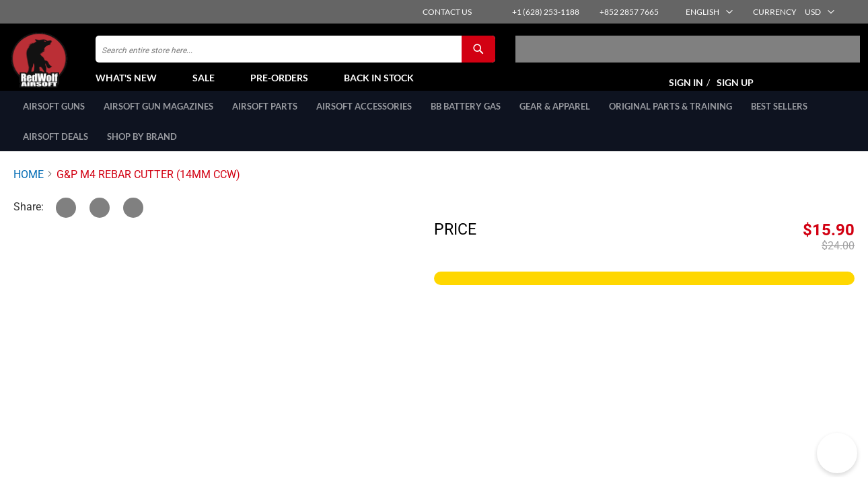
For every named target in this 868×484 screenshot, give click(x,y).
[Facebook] (100, 222)
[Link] (133, 222)
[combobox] (295, 57)
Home (29, 189)
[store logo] (71, 68)
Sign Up (735, 90)
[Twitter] (66, 222)
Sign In (686, 90)
